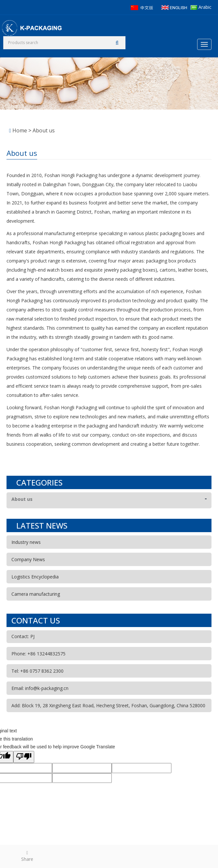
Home (20, 130)
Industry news (26, 542)
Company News (28, 559)
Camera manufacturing (36, 594)
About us (44, 130)
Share (27, 856)
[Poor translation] (24, 757)
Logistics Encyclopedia (35, 577)
